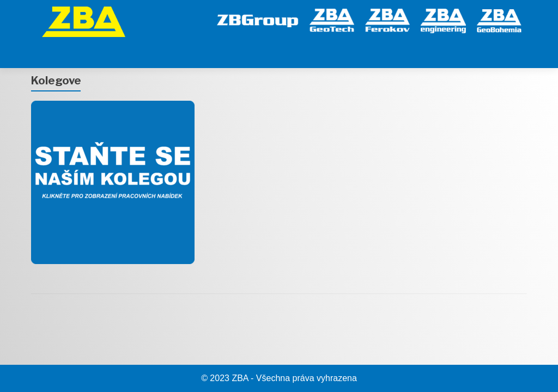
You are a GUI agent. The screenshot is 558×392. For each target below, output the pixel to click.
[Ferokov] (387, 19)
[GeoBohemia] (499, 19)
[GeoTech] (332, 19)
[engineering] (443, 19)
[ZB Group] (258, 19)
